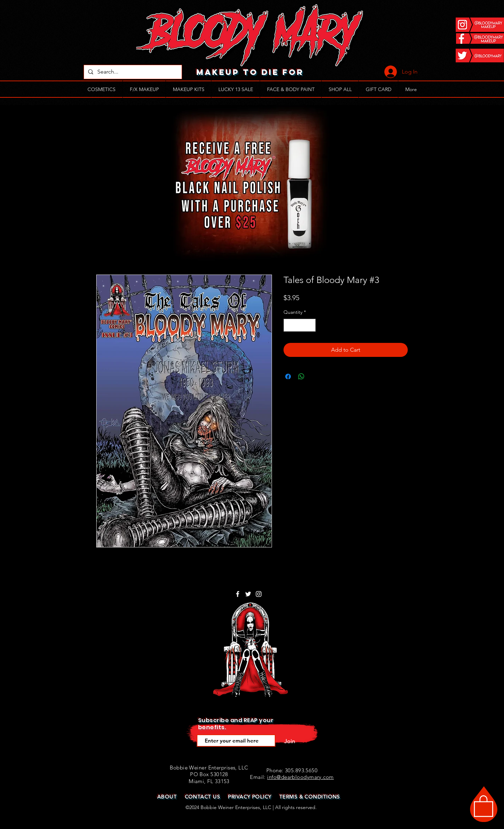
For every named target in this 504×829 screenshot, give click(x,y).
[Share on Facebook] (288, 376)
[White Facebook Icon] (238, 594)
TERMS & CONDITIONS (310, 797)
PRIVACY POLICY (250, 797)
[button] (484, 806)
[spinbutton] (300, 325)
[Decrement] (289, 325)
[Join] (289, 741)
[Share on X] (315, 376)
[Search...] (132, 72)
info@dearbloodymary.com (300, 777)
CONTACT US (203, 797)
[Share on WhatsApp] (301, 376)
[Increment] (310, 325)
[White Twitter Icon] (248, 594)
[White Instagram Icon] (259, 594)
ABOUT (167, 797)
